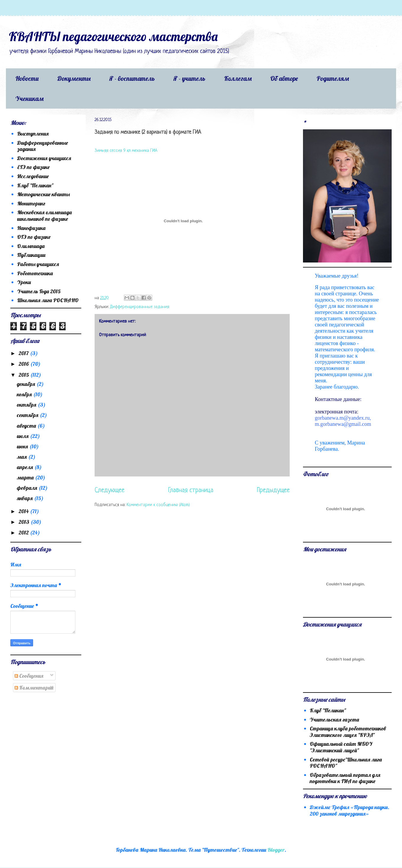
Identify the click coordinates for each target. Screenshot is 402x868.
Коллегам (238, 78)
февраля (28, 488)
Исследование (33, 176)
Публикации (31, 255)
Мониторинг (31, 203)
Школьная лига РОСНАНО (48, 300)
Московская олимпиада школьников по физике (44, 216)
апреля (26, 467)
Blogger (276, 850)
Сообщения (29, 676)
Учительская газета (334, 720)
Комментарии (34, 688)
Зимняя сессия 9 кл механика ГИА (126, 151)
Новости (27, 78)
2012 (24, 533)
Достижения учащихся (44, 158)
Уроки (24, 282)
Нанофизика (31, 228)
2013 (25, 522)
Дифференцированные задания (140, 307)
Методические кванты (43, 194)
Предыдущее (273, 491)
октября (27, 405)
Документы (74, 78)
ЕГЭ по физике (33, 167)
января (25, 498)
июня (23, 446)
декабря (27, 384)
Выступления (33, 134)
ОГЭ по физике (34, 237)
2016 (24, 364)
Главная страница (191, 491)
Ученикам (29, 99)
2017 (24, 353)
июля (23, 436)
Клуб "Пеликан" (35, 185)
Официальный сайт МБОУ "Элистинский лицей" (341, 747)
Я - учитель (189, 78)
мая (22, 457)
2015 (24, 375)
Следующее (110, 491)
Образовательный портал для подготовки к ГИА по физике (345, 778)
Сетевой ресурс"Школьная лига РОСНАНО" (346, 763)
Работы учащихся (38, 264)
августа (27, 426)
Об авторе (284, 78)
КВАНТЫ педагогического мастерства (113, 37)
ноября (25, 394)
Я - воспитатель (132, 78)
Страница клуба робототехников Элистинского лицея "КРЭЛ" (348, 732)
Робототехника (35, 273)
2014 (24, 511)
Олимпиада (31, 246)
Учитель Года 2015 (39, 291)
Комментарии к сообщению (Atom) (158, 505)
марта (26, 478)
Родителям (333, 78)
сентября (28, 415)
